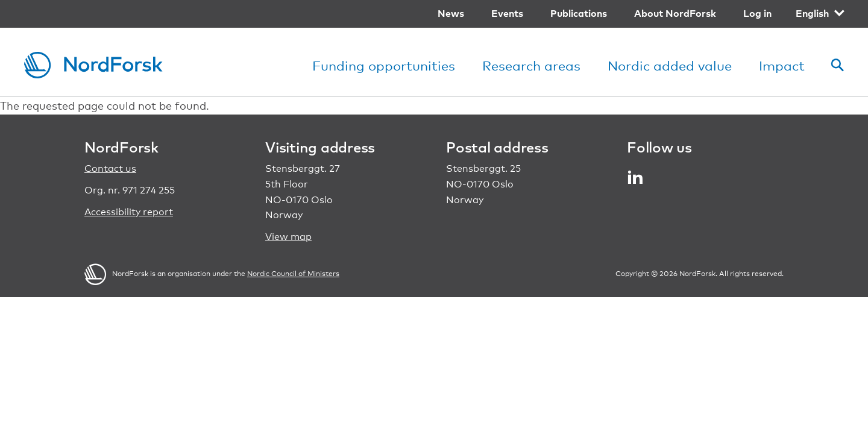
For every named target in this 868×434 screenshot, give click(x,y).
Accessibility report (129, 212)
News (451, 13)
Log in (757, 13)
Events (507, 13)
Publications (579, 13)
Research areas (531, 65)
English (812, 13)
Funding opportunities (384, 65)
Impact (782, 65)
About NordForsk (675, 13)
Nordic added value (670, 65)
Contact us (110, 168)
